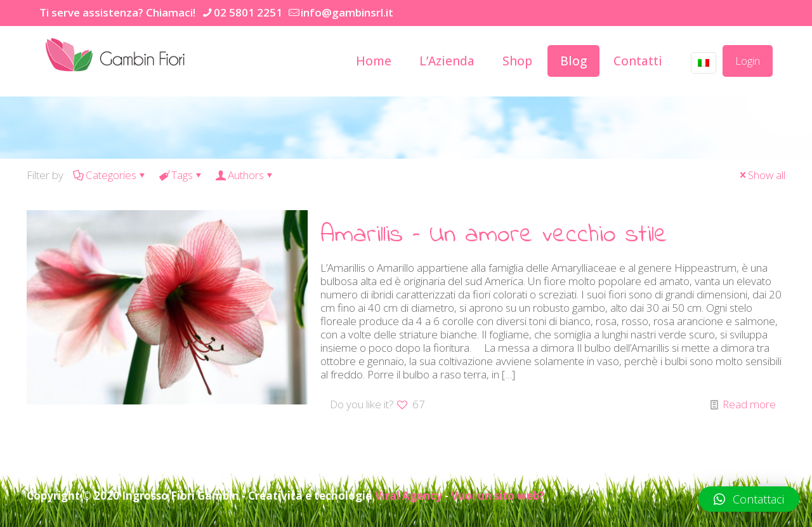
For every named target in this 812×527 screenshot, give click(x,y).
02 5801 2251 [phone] (248, 12)
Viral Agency (409, 496)
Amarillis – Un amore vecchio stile (494, 235)
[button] (749, 499)
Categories (110, 175)
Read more (749, 404)
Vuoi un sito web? (498, 496)
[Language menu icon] (704, 63)
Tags (181, 175)
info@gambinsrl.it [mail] (347, 12)
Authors (245, 175)
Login (748, 61)
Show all (761, 175)
